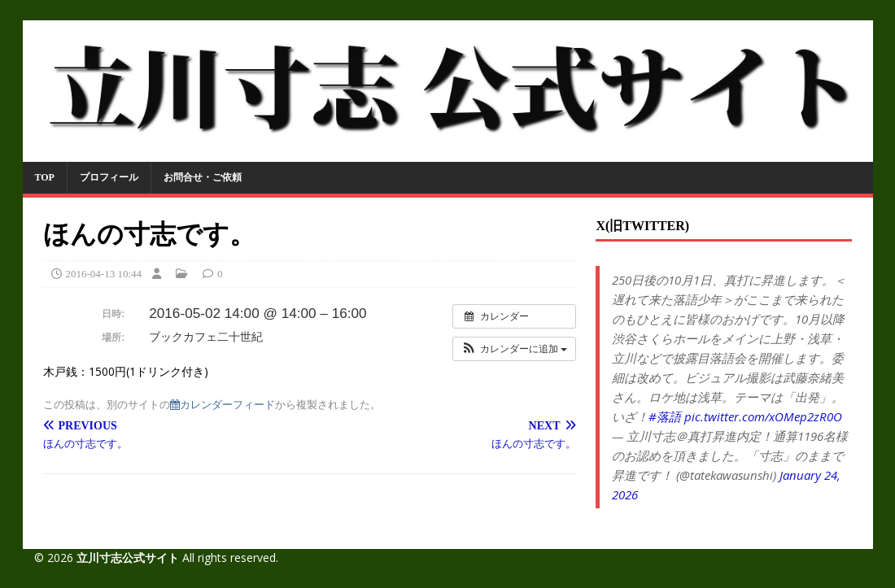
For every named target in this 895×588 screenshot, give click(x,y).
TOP (45, 177)
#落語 (665, 416)
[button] (514, 349)
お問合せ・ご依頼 (203, 177)
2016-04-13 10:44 (104, 274)
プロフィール (109, 177)
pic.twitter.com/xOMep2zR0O (763, 416)
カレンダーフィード (223, 405)
